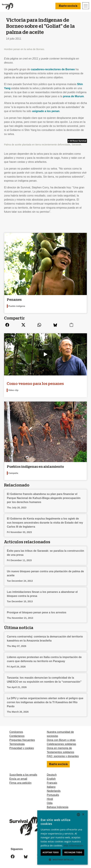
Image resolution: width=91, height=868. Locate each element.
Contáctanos (17, 736)
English (51, 779)
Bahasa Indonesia (58, 807)
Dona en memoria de (59, 748)
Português (53, 795)
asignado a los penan (46, 111)
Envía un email (18, 779)
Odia (50, 803)
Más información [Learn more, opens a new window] (73, 846)
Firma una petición (20, 783)
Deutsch (52, 775)
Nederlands (54, 791)
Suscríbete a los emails (23, 775)
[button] (62, 860)
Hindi (50, 799)
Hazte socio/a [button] (68, 6)
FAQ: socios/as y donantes (63, 756)
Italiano (51, 787)
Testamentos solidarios (61, 752)
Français (52, 783)
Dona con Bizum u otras (61, 740)
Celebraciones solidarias (61, 744)
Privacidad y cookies (22, 748)
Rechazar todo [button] (73, 852)
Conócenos (16, 732)
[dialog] (62, 837)
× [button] (83, 814)
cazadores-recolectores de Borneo (53, 69)
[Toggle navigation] (86, 6)
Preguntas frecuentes (22, 740)
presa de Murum (73, 96)
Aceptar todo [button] (51, 852)
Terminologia (17, 744)
